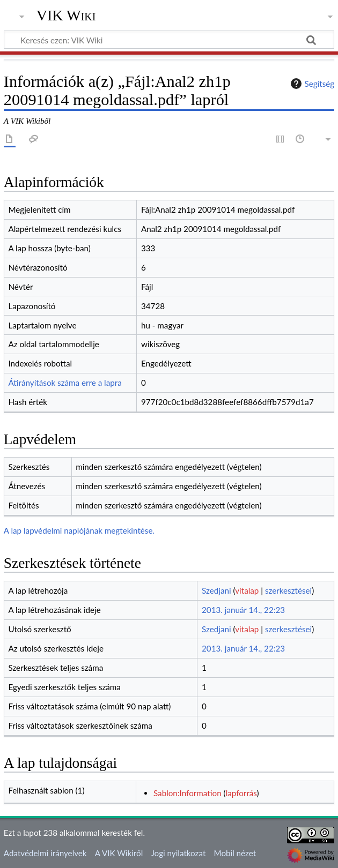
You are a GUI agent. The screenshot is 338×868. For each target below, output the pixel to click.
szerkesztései (288, 590)
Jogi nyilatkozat (178, 853)
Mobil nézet (235, 853)
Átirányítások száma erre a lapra (65, 383)
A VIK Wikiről (119, 853)
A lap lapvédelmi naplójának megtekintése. (79, 530)
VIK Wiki (66, 16)
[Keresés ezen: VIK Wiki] (169, 40)
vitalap (247, 590)
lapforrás (241, 793)
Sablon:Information (188, 793)
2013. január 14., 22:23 (243, 610)
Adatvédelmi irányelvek (45, 853)
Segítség (311, 84)
